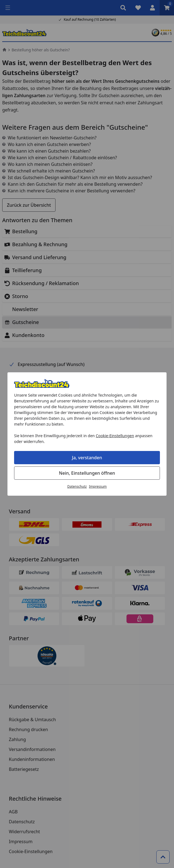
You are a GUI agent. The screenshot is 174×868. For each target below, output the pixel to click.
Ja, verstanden (87, 458)
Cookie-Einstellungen (115, 436)
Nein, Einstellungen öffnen (87, 473)
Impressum (98, 486)
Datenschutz (77, 486)
